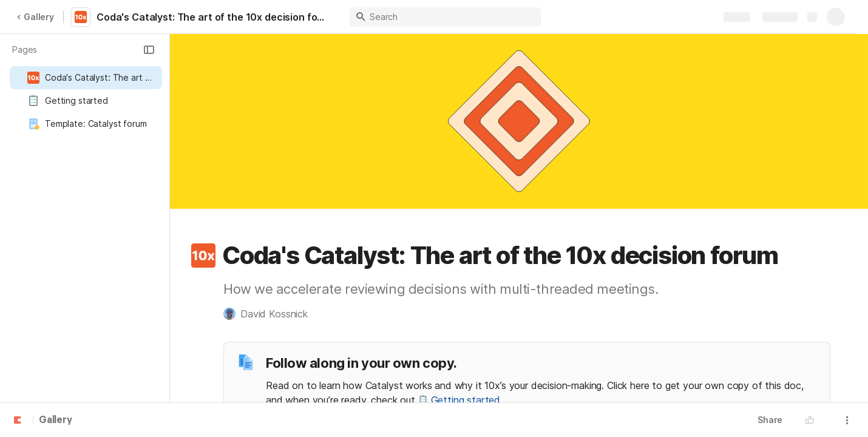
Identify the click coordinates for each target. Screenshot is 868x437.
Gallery (35, 17)
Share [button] (770, 420)
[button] (149, 50)
